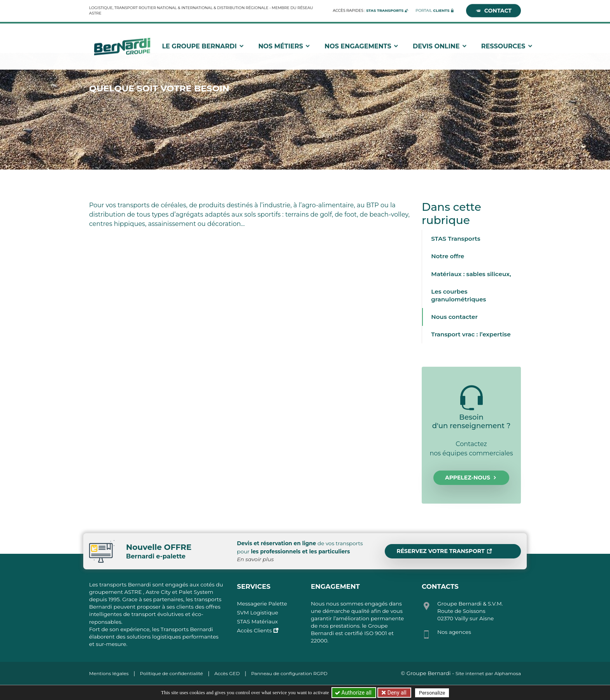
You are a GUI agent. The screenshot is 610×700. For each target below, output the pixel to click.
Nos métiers (285, 45)
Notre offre (448, 256)
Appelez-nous (471, 478)
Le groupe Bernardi (203, 45)
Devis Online (440, 45)
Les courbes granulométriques (458, 295)
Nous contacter (454, 317)
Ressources (507, 45)
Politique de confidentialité (172, 673)
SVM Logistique (258, 612)
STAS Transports (456, 239)
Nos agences (454, 632)
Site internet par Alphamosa (488, 673)
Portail (432, 9)
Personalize (432, 693)
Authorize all (354, 693)
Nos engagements (362, 45)
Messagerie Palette (262, 604)
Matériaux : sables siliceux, (471, 274)
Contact (493, 9)
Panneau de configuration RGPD (289, 673)
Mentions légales (109, 673)
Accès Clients (254, 630)
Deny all (396, 693)
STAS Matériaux (257, 621)
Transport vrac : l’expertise (471, 334)
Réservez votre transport (444, 551)
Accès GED (227, 673)
